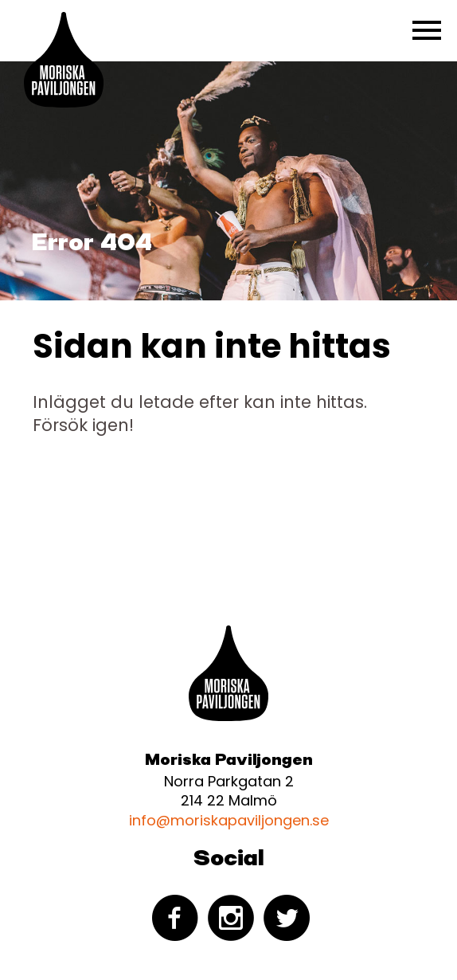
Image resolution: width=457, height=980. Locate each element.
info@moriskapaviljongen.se (229, 820)
